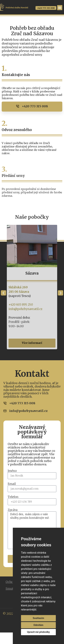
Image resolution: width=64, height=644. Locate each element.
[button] (3, 293)
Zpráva (13, 510)
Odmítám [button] (38, 625)
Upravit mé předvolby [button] (38, 632)
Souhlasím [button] (38, 618)
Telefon (13, 497)
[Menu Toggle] (60, 8)
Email (12, 484)
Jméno (12, 471)
